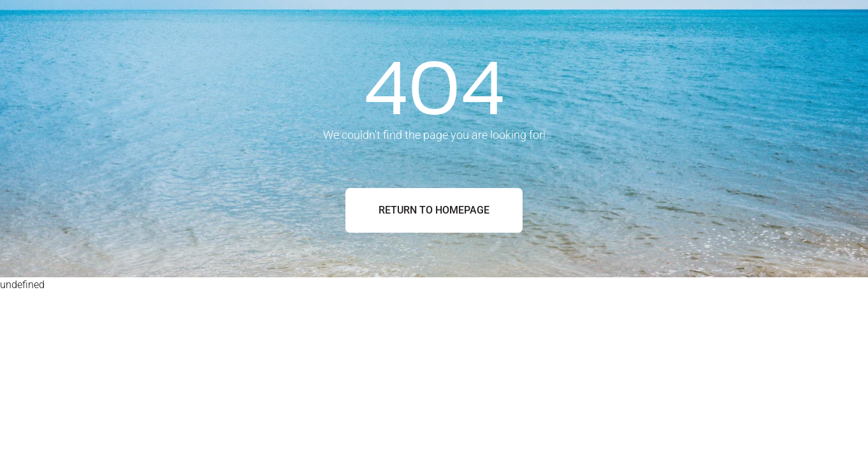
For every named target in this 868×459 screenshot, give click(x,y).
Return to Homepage (434, 210)
